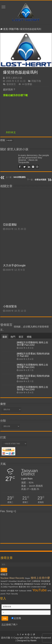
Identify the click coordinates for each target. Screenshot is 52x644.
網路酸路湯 (28, 584)
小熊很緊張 (10, 306)
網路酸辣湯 (19, 584)
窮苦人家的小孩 (14, 78)
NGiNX (3, 591)
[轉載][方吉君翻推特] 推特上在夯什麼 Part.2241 (32, 366)
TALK (8, 594)
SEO (28, 587)
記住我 (16, 618)
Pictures (6, 584)
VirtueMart (12, 581)
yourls (3, 594)
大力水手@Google (14, 265)
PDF (17, 591)
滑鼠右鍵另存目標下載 (15, 95)
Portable (37, 584)
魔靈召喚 (22, 587)
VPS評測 (45, 584)
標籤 (29, 337)
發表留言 (11, 84)
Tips (12, 584)
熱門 (13, 337)
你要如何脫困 (40, 180)
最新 (5, 337)
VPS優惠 (11, 591)
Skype (27, 578)
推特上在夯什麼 (40, 578)
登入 (30, 327)
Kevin (33, 640)
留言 (21, 337)
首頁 (4, 29)
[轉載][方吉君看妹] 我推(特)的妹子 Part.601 (33, 377)
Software (23, 591)
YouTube (40, 590)
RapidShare (13, 587)
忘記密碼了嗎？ (10, 625)
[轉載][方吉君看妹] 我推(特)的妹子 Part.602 (33, 355)
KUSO (10, 140)
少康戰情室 (36, 581)
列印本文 (11, 132)
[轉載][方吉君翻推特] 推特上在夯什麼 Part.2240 (32, 388)
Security (14, 594)
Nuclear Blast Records (12, 578)
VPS (49, 591)
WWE (29, 591)
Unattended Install (38, 587)
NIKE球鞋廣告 (20, 177)
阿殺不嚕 (14, 29)
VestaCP (4, 581)
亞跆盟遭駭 (10, 225)
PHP (29, 581)
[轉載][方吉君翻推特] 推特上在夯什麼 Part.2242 (32, 344)
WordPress (22, 581)
